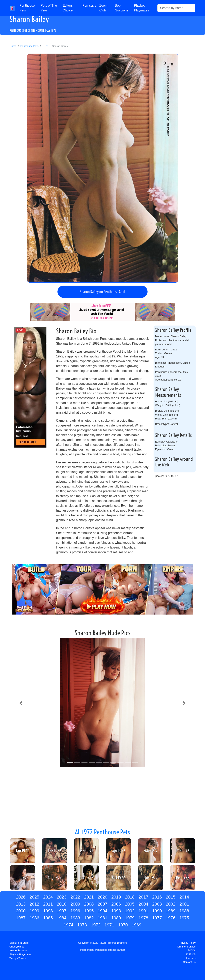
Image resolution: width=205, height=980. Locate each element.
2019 (116, 897)
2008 (89, 904)
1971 (109, 925)
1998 (48, 911)
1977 (157, 918)
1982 (89, 918)
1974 (68, 925)
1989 (171, 911)
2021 (89, 897)
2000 (21, 911)
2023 (62, 897)
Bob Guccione (122, 8)
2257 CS (191, 954)
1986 (34, 918)
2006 (116, 904)
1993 (116, 911)
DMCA (192, 950)
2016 (157, 897)
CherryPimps (17, 947)
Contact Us (189, 962)
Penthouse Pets (27, 8)
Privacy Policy (188, 943)
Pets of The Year (49, 8)
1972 (45, 46)
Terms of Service (186, 947)
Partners (191, 958)
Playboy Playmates (141, 8)
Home (13, 46)
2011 (48, 904)
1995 (89, 911)
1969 (137, 925)
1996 (75, 911)
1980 (116, 918)
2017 (143, 897)
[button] (21, 703)
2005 (130, 904)
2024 (48, 897)
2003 (157, 904)
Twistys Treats (18, 958)
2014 (184, 897)
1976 (171, 918)
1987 (21, 918)
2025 (34, 897)
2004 (143, 904)
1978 (143, 918)
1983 (75, 918)
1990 (157, 911)
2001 (184, 904)
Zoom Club (103, 8)
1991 (143, 911)
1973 (82, 925)
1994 (102, 911)
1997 (62, 911)
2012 (34, 904)
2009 (75, 904)
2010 (62, 904)
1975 (184, 918)
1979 (130, 918)
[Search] (176, 8)
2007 (102, 904)
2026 (21, 897)
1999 (34, 911)
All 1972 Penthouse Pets (102, 832)
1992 (130, 911)
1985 (48, 918)
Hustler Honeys (18, 950)
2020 (102, 897)
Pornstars (89, 6)
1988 (184, 911)
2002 (171, 904)
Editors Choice (68, 8)
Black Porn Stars (19, 943)
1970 (123, 925)
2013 (21, 904)
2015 (171, 897)
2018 (130, 897)
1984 (62, 918)
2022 (75, 897)
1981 (102, 918)
